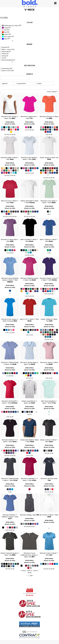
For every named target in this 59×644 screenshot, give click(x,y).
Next (31, 576)
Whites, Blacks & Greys (11, 26)
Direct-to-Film (10, 124)
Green (6, 34)
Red (5, 32)
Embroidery (10, 122)
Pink (5, 30)
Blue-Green (8, 37)
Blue (6, 39)
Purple (6, 28)
